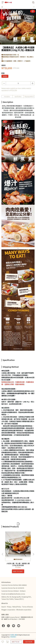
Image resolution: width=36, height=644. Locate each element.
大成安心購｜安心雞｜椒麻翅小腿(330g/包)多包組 (18, 564)
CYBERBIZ (13, 637)
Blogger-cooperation (8, 610)
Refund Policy (17, 607)
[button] (33, 554)
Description (7, 96)
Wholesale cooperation (24, 610)
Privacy (9, 607)
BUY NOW (29, 642)
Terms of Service (27, 607)
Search (4, 607)
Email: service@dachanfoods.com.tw (13, 594)
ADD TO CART (16, 642)
